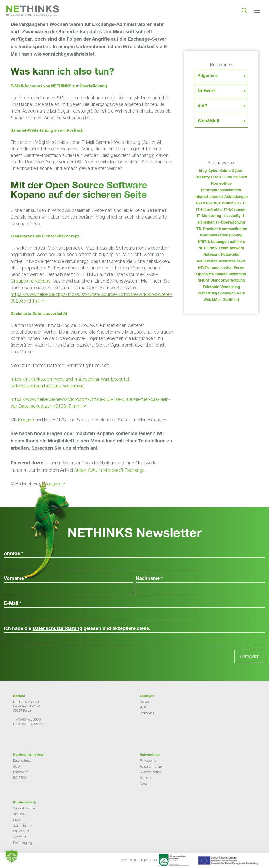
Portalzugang (23, 843)
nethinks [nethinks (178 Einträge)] (237, 242)
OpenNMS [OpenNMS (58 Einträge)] (205, 274)
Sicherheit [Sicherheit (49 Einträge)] (237, 274)
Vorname (15, 579)
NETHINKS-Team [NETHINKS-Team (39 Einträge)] (213, 248)
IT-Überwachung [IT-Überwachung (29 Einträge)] (231, 223)
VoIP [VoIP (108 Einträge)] (241, 294)
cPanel (18, 837)
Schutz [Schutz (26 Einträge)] (221, 274)
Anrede (14, 554)
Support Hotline (24, 808)
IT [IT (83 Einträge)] (245, 203)
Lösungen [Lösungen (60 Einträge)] (220, 242)
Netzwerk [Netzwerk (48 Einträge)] (211, 255)
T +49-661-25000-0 (27, 719)
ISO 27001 (20, 778)
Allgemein (208, 76)
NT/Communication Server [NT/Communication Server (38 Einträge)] (221, 268)
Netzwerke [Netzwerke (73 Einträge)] (230, 255)
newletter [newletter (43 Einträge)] (227, 262)
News (144, 783)
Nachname (149, 579)
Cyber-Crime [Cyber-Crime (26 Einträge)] (219, 171)
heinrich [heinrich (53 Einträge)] (240, 178)
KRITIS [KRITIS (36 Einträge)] (204, 242)
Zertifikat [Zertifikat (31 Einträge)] (231, 300)
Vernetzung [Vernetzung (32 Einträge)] (230, 287)
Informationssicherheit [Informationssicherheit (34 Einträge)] (221, 190)
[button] (12, 856)
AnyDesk (19, 814)
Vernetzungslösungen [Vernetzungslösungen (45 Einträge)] (217, 294)
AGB (16, 766)
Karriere (145, 778)
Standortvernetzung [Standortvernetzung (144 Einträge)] (228, 281)
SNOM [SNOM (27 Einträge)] (203, 281)
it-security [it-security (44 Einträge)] (231, 216)
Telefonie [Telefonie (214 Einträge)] (211, 287)
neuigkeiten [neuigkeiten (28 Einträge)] (207, 262)
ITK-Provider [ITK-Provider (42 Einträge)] (207, 229)
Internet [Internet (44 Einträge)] (201, 197)
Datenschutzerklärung (57, 629)
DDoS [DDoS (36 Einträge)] (216, 178)
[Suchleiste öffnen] (244, 10)
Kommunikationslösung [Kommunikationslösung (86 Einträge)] (221, 236)
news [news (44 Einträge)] (241, 262)
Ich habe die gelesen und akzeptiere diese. (77, 629)
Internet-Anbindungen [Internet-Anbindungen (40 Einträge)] (229, 197)
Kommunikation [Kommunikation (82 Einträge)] (233, 229)
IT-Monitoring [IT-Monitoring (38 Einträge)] (209, 216)
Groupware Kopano (31, 281)
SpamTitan (21, 825)
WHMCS (19, 831)
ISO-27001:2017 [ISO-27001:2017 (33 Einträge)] (228, 203)
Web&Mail (208, 121)
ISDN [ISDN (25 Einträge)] (201, 203)
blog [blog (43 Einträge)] (203, 171)
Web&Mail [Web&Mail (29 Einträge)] (213, 300)
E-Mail (13, 604)
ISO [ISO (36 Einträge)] (209, 203)
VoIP (202, 106)
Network (207, 91)
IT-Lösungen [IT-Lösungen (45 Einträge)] (235, 210)
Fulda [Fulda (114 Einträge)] (227, 178)
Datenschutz (22, 761)
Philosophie (148, 761)
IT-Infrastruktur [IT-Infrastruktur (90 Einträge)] (209, 210)
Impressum (21, 772)
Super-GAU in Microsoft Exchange (109, 470)
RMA (17, 820)
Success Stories (150, 772)
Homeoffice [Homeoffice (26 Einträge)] (221, 184)
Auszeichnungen (152, 766)
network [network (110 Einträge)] (237, 248)
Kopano (26, 420)
